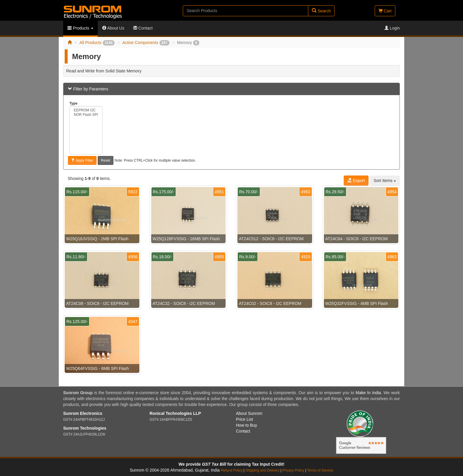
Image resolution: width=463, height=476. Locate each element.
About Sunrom (249, 413)
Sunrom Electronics (83, 413)
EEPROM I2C (86, 110)
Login (392, 28)
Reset (106, 160)
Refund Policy (232, 470)
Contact (143, 28)
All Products (97, 43)
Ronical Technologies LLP (175, 413)
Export (356, 181)
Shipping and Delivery (263, 470)
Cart (385, 11)
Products (80, 28)
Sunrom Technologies (85, 428)
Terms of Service (320, 470)
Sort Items (385, 181)
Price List (244, 419)
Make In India (368, 393)
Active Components (146, 43)
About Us (113, 28)
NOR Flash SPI (86, 115)
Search (321, 11)
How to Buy (247, 425)
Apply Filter (82, 160)
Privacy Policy (293, 470)
